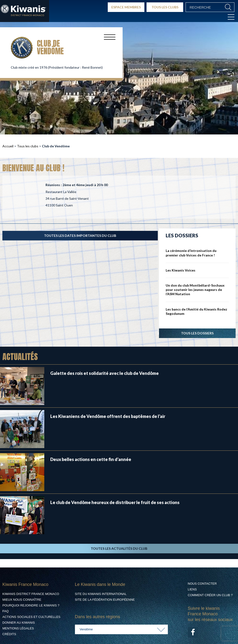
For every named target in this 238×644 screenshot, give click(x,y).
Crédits (9, 634)
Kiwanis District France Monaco (31, 594)
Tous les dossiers (197, 333)
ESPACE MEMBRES (126, 7)
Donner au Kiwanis (19, 623)
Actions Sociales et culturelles (31, 617)
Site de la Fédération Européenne (105, 600)
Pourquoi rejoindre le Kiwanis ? (31, 605)
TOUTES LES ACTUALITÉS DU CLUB (119, 548)
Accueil (8, 146)
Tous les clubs (28, 146)
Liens (192, 589)
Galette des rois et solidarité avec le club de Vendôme (105, 373)
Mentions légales (18, 628)
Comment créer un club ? (210, 595)
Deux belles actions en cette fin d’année (91, 459)
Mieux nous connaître (22, 600)
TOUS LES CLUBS (165, 7)
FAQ (6, 611)
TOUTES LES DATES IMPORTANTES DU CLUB (80, 236)
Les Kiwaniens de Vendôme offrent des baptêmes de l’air (108, 416)
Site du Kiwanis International (101, 594)
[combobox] (122, 629)
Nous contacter (202, 584)
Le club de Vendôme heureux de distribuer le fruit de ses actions (115, 502)
